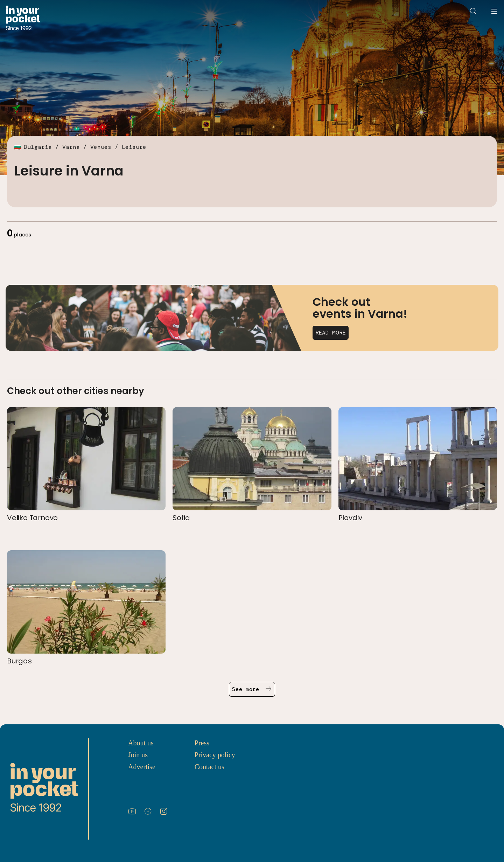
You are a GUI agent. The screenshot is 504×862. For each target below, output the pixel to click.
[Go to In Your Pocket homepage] (23, 19)
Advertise (142, 767)
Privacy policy (215, 755)
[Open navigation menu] (494, 11)
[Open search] (473, 11)
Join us (138, 755)
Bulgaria (38, 147)
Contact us (209, 767)
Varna (71, 147)
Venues (101, 147)
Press (202, 743)
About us (141, 743)
